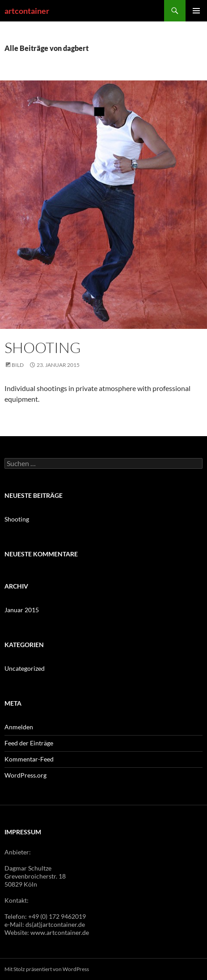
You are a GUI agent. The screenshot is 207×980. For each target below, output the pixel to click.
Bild (18, 365)
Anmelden (19, 727)
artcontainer (27, 11)
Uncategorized (25, 668)
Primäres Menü (196, 11)
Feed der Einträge (29, 743)
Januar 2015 (22, 610)
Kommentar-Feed (29, 759)
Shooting (43, 347)
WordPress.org (25, 775)
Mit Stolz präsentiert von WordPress (47, 969)
